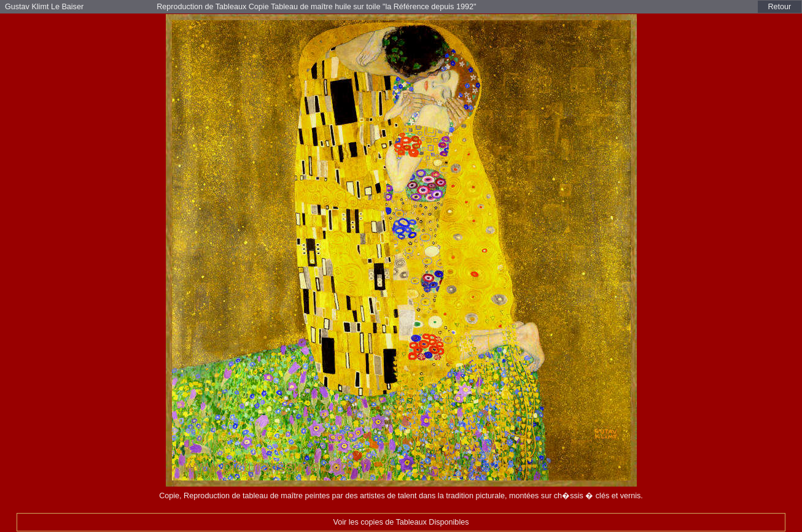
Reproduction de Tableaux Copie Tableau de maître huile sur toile (270, 7)
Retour (780, 7)
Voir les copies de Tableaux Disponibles (401, 522)
